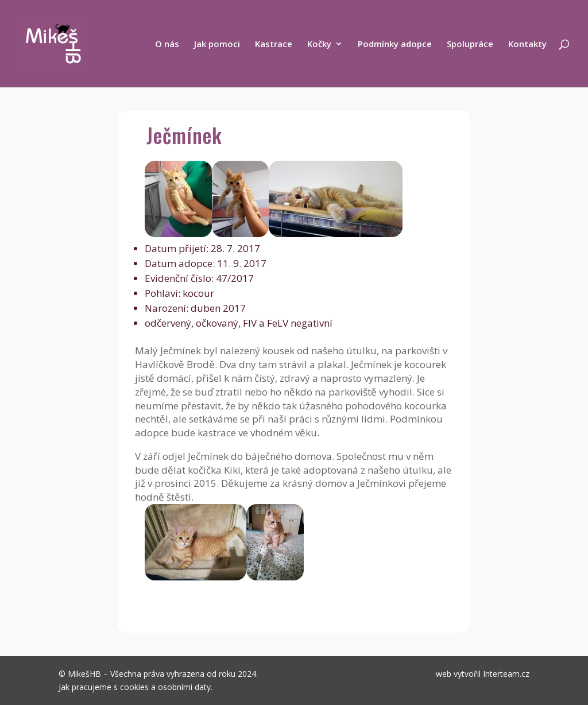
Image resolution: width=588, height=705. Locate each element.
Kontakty (527, 44)
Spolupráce (470, 44)
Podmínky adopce (395, 44)
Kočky (319, 44)
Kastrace (274, 44)
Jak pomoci (217, 44)
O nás (167, 44)
